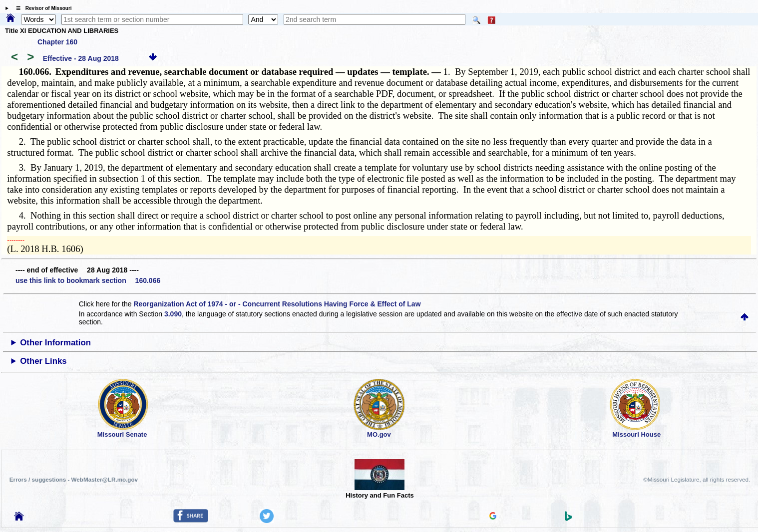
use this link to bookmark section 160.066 (88, 280)
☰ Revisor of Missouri (41, 8)
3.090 (173, 314)
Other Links (43, 361)
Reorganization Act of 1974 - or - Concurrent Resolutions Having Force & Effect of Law (277, 304)
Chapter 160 (57, 42)
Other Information (55, 343)
